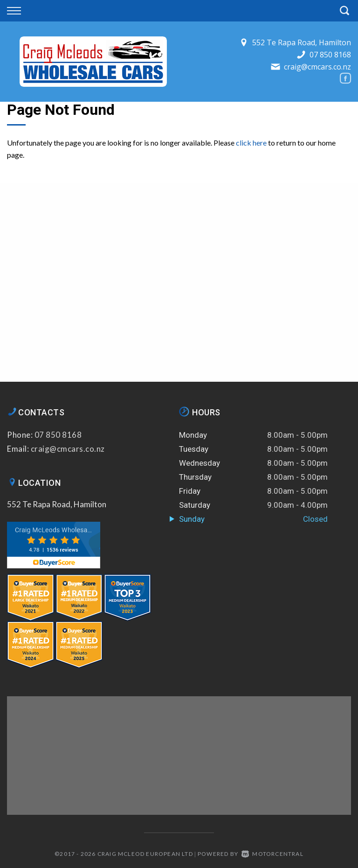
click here (251, 143)
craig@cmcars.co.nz (317, 67)
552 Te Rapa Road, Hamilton (57, 504)
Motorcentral (272, 854)
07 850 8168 (330, 55)
